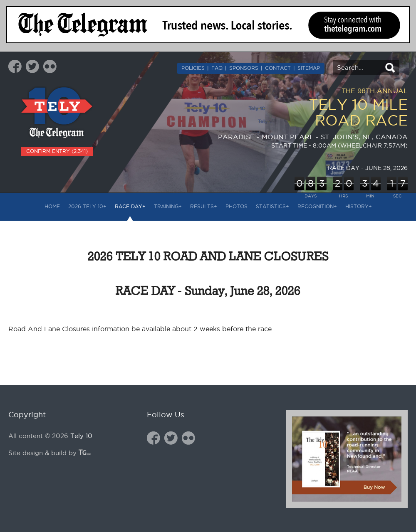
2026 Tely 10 (87, 206)
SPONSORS (244, 68)
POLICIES (193, 68)
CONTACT (278, 68)
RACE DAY (130, 206)
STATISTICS (272, 206)
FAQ (217, 68)
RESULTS (204, 206)
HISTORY (359, 206)
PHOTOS (236, 206)
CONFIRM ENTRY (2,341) (57, 151)
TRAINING (168, 206)
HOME (52, 206)
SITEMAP (309, 68)
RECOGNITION (317, 206)
